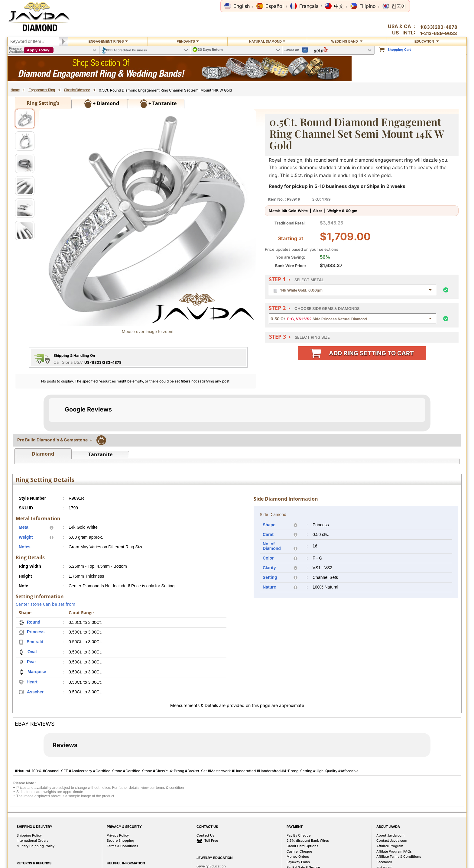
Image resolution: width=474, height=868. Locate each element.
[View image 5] (25, 208)
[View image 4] (25, 186)
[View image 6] (25, 231)
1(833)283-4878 (439, 27)
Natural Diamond (267, 41)
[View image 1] (25, 119)
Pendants (188, 41)
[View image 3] (25, 163)
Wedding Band (347, 41)
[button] (237, 6)
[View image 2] (25, 141)
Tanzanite (100, 515)
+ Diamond (102, 104)
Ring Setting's (43, 103)
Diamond (43, 514)
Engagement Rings (108, 41)
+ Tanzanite (158, 104)
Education (427, 41)
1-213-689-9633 (439, 33)
